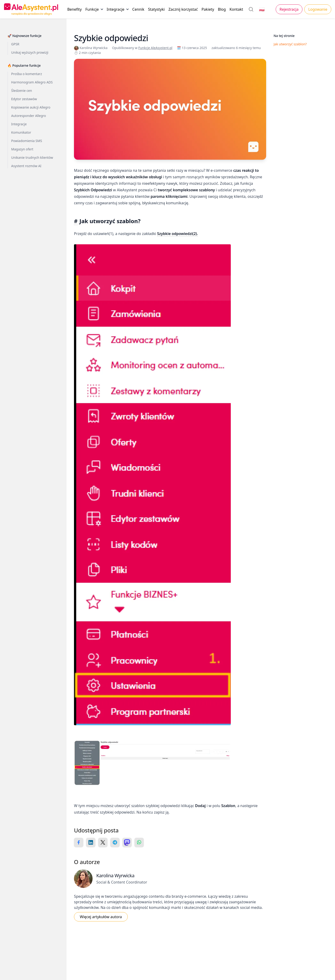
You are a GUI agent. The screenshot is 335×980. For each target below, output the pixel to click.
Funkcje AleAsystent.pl (155, 48)
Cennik (138, 9)
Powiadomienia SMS (27, 141)
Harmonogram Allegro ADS (32, 82)
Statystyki (156, 9)
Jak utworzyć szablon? (290, 44)
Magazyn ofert (22, 149)
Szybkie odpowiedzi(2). (178, 234)
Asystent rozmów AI (26, 166)
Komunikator (21, 132)
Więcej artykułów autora (101, 917)
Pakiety (208, 9)
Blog (222, 9)
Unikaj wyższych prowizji (30, 52)
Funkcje (94, 10)
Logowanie (318, 9)
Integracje (118, 10)
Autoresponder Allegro (29, 116)
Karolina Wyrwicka (91, 48)
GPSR (15, 44)
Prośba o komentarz (27, 74)
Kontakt (236, 9)
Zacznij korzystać (183, 9)
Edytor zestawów (24, 99)
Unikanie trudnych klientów (32, 157)
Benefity (74, 9)
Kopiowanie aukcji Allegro (31, 107)
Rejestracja (289, 9)
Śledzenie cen (22, 91)
